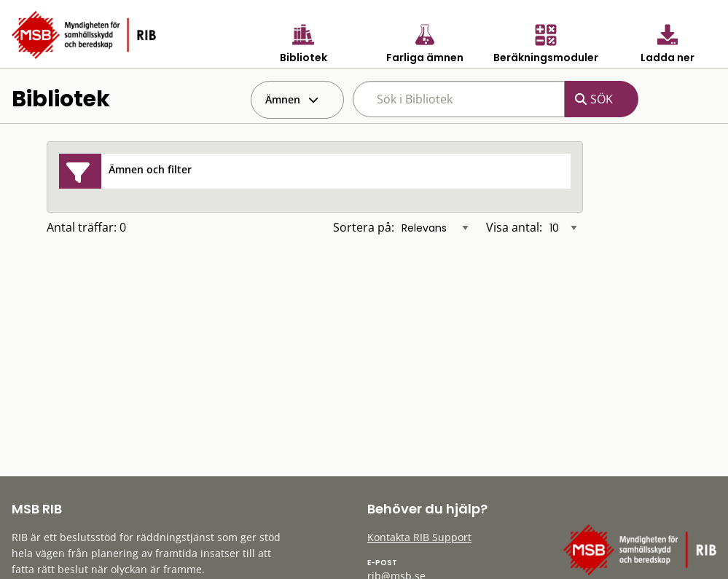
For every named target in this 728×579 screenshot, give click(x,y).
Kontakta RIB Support (419, 537)
